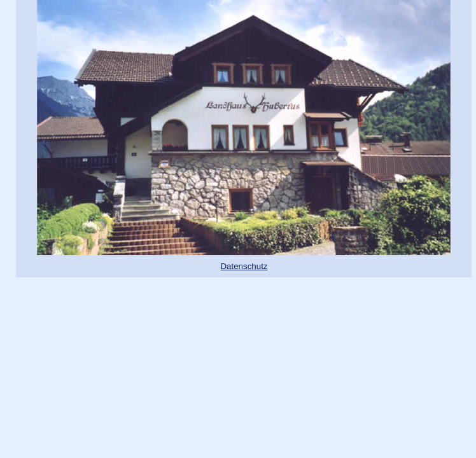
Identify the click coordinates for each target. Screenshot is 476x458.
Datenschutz (244, 266)
